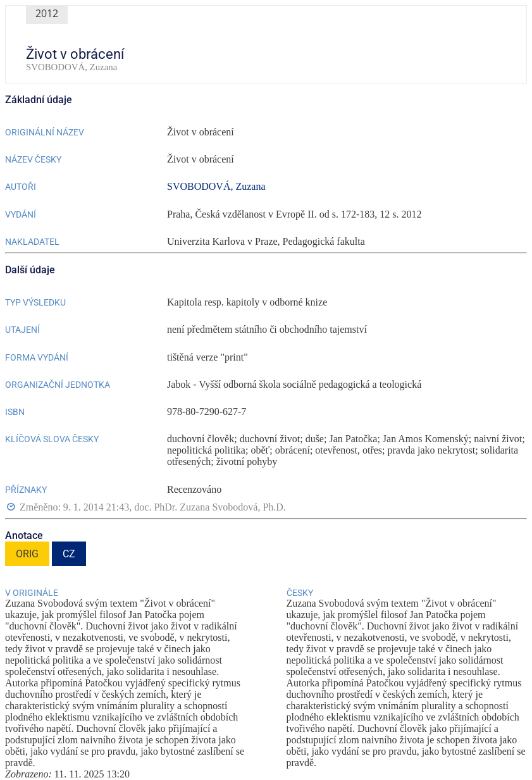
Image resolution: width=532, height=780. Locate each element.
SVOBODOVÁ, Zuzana (216, 186)
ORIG (27, 554)
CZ (69, 554)
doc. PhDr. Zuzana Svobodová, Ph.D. (210, 507)
